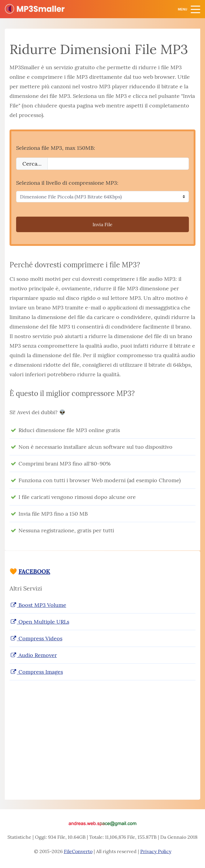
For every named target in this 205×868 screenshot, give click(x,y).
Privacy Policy (156, 851)
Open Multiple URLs (39, 622)
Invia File (102, 224)
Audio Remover (33, 655)
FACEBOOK (34, 571)
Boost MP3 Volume (38, 605)
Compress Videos (36, 638)
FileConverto (78, 851)
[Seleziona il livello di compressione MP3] (102, 197)
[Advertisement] (102, 734)
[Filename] (118, 164)
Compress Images (36, 672)
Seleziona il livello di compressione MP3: (67, 183)
